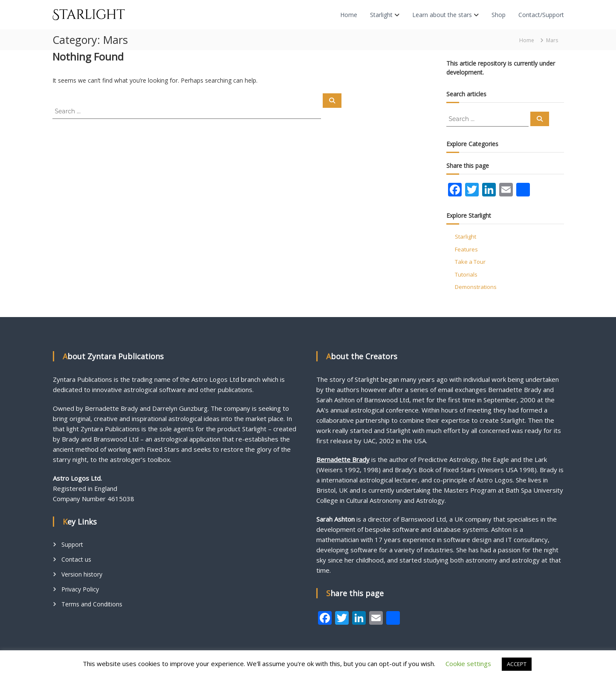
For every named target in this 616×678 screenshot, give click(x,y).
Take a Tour (470, 262)
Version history (82, 574)
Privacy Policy (80, 589)
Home (349, 15)
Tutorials (466, 274)
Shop (499, 15)
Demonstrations (476, 287)
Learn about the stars (442, 15)
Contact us (76, 559)
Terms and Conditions (92, 604)
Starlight (381, 15)
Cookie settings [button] (468, 664)
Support (72, 544)
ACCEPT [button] (517, 664)
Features (466, 249)
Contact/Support (541, 15)
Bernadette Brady (343, 459)
